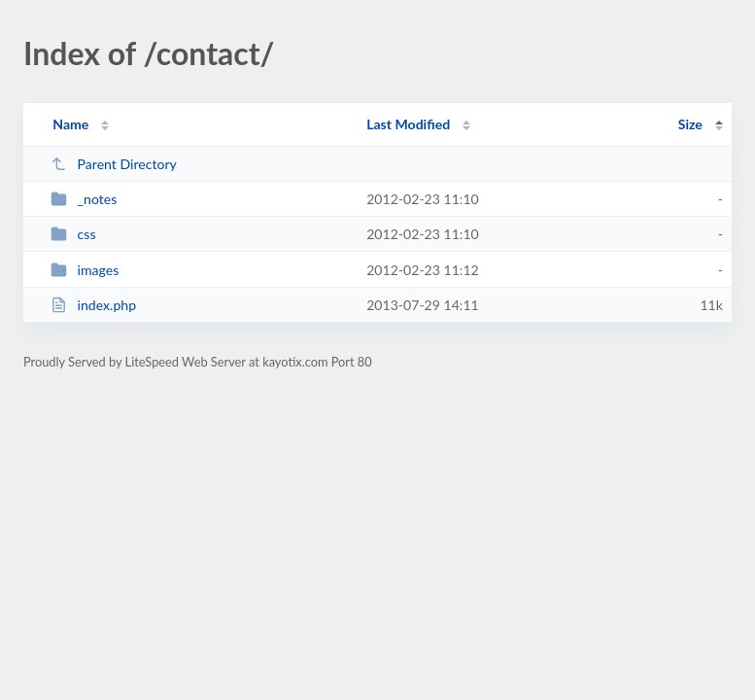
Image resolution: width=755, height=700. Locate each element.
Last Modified (408, 124)
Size (690, 124)
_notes (84, 199)
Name (70, 124)
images (85, 270)
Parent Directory (114, 164)
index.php (93, 305)
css (73, 234)
